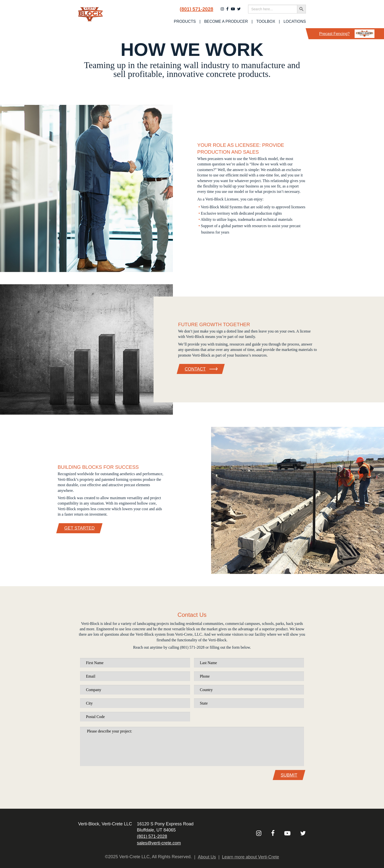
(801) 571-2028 (197, 9)
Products (185, 22)
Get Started (79, 528)
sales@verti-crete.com (159, 843)
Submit (289, 775)
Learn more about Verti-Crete (250, 857)
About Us (207, 857)
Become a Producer (226, 22)
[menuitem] (185, 22)
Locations (295, 22)
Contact (201, 369)
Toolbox (266, 22)
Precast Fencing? (347, 34)
